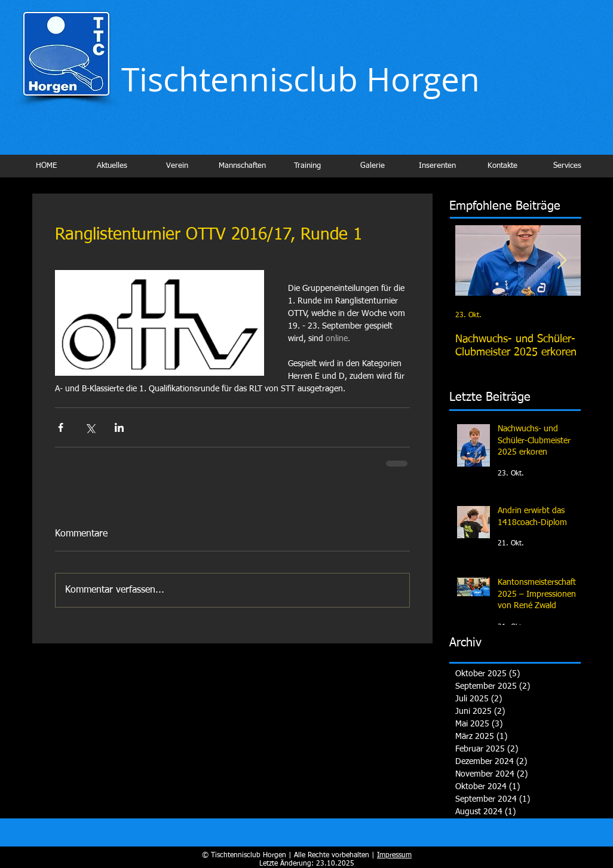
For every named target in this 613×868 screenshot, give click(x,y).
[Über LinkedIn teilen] (119, 427)
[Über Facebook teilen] (61, 427)
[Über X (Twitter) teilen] (90, 427)
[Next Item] (562, 261)
